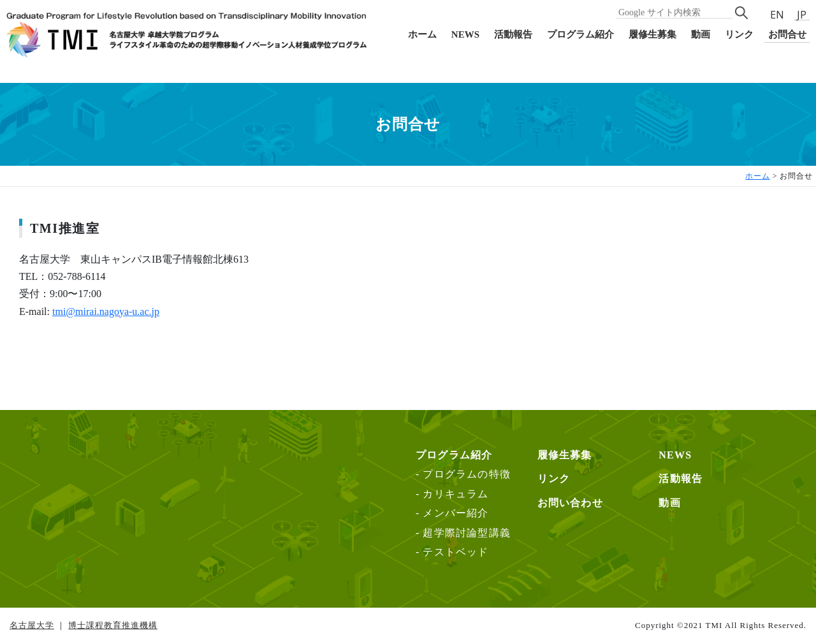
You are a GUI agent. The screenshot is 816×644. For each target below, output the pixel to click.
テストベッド (455, 552)
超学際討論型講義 (467, 533)
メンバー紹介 (455, 513)
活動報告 (513, 34)
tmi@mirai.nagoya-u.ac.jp (106, 311)
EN (777, 15)
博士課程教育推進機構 (113, 625)
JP (802, 15)
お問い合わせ (570, 503)
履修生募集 (652, 34)
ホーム (422, 34)
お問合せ (787, 34)
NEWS (465, 34)
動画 (701, 34)
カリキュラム (455, 494)
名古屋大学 (32, 625)
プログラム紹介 (580, 34)
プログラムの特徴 (467, 474)
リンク (739, 34)
